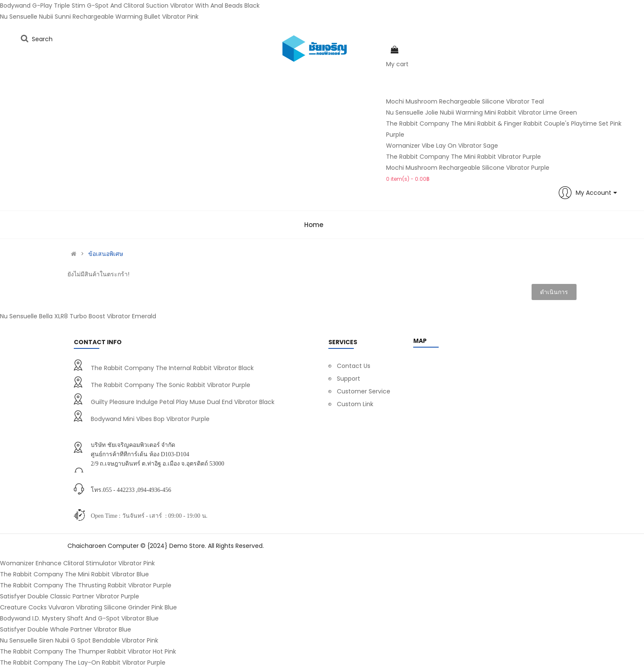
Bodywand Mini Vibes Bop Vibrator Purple (150, 419)
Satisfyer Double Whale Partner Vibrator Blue (66, 629)
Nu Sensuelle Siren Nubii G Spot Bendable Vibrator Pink (79, 640)
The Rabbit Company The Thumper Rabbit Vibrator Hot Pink (88, 651)
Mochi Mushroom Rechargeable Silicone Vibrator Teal (465, 101)
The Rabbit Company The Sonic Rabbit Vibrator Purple (171, 385)
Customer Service (364, 391)
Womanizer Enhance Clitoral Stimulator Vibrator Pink (77, 563)
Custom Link (355, 404)
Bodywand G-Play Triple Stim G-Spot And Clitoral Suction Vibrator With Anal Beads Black (130, 6)
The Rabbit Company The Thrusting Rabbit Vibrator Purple (86, 585)
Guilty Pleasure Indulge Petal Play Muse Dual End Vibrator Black (183, 402)
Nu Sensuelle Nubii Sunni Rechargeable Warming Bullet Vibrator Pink (99, 17)
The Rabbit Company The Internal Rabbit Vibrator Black (172, 368)
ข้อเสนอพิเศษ (106, 254)
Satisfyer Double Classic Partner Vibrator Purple (70, 596)
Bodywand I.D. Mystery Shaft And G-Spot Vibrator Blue (79, 618)
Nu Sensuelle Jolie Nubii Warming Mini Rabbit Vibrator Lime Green (482, 112)
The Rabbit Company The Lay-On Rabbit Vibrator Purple (83, 662)
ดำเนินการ (554, 292)
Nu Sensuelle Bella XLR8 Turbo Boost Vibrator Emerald (78, 316)
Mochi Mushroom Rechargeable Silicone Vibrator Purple (468, 168)
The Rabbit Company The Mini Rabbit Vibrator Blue (74, 574)
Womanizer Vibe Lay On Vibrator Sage (442, 146)
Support (349, 379)
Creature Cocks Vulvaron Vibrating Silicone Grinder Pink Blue (88, 607)
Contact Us (354, 366)
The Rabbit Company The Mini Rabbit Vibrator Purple (463, 157)
